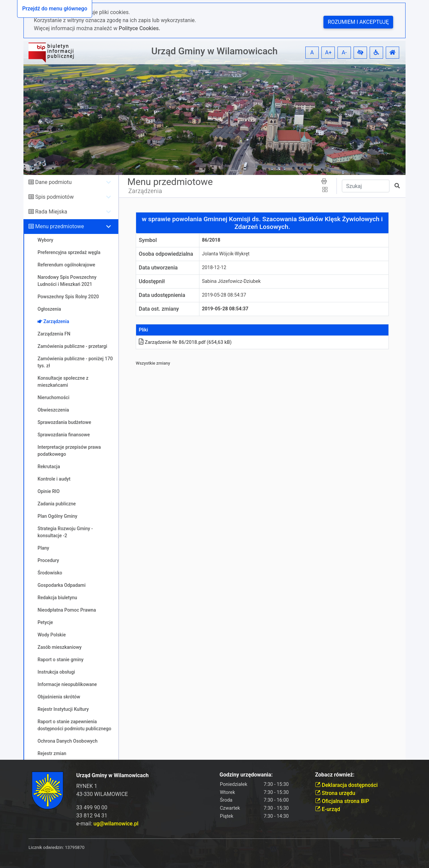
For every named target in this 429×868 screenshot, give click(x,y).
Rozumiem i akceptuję (358, 22)
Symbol (148, 240)
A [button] (312, 52)
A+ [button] (328, 52)
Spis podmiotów (54, 197)
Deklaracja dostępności (346, 785)
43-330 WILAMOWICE (102, 794)
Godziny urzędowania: (246, 775)
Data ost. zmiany (159, 309)
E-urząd (328, 809)
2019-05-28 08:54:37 (224, 295)
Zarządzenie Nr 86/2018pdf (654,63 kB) (185, 342)
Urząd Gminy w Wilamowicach (215, 51)
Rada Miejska (51, 212)
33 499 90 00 (92, 808)
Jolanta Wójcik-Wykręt (226, 254)
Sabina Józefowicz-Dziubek (231, 281)
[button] (360, 53)
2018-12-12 (214, 268)
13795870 (75, 847)
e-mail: (108, 824)
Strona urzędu (335, 793)
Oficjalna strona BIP (342, 801)
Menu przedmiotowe (60, 226)
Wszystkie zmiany (153, 363)
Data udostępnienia (162, 295)
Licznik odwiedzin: (46, 847)
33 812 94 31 (92, 816)
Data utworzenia (158, 268)
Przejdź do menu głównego (55, 9)
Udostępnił (152, 281)
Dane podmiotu (53, 182)
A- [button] (344, 52)
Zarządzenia (145, 191)
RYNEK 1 (87, 786)
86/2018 (211, 240)
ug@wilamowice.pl (116, 824)
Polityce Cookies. (139, 28)
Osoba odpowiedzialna (166, 254)
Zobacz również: (335, 775)
